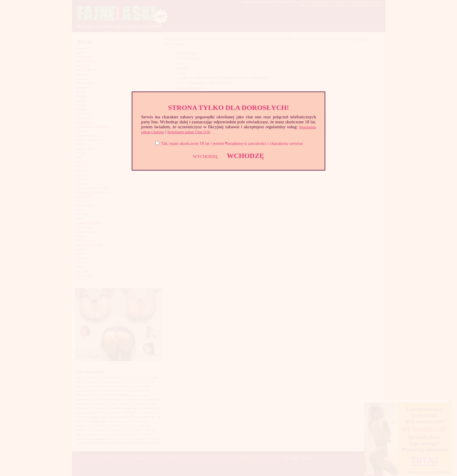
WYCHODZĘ (205, 157)
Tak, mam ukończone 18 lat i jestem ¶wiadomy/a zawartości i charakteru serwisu (232, 143)
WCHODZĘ (245, 156)
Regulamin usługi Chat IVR (189, 132)
